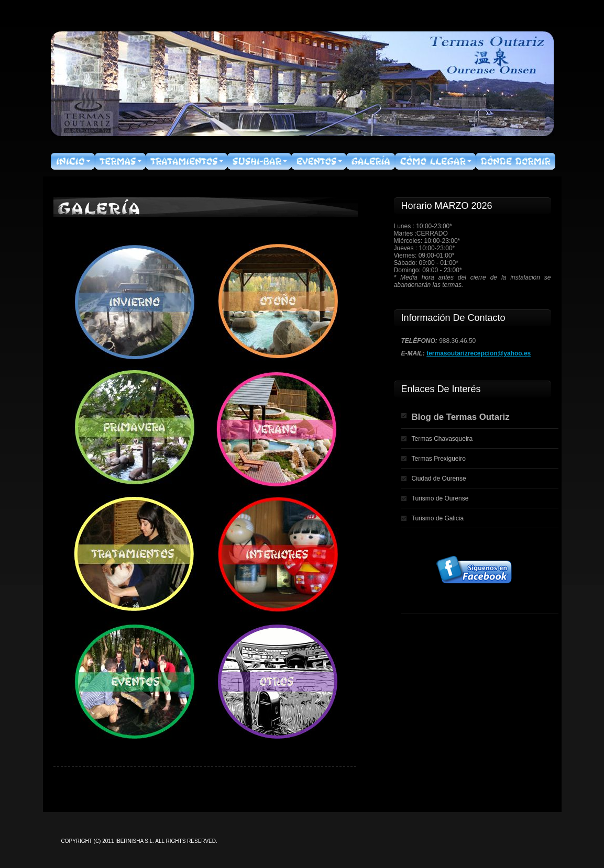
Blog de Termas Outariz (461, 417)
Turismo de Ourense (440, 498)
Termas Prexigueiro (439, 459)
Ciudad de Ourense (439, 478)
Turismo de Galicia (438, 518)
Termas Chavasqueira (442, 439)
